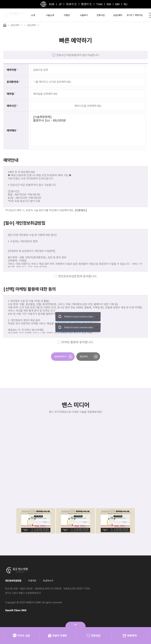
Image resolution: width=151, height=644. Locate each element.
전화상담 (94, 636)
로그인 (130, 15)
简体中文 (71, 4)
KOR (52, 4)
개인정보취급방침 (13, 581)
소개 (33, 15)
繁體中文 (87, 4)
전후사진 (101, 15)
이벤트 (67, 15)
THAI (99, 4)
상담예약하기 (64, 357)
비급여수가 (48, 581)
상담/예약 (118, 15)
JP (60, 4)
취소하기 (89, 357)
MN (117, 4)
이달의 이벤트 (57, 636)
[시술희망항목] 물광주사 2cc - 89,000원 (88, 130)
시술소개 (50, 15)
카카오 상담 (21, 636)
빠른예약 (130, 636)
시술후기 (84, 15)
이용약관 (32, 581)
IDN (109, 4)
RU (126, 4)
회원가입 (139, 15)
